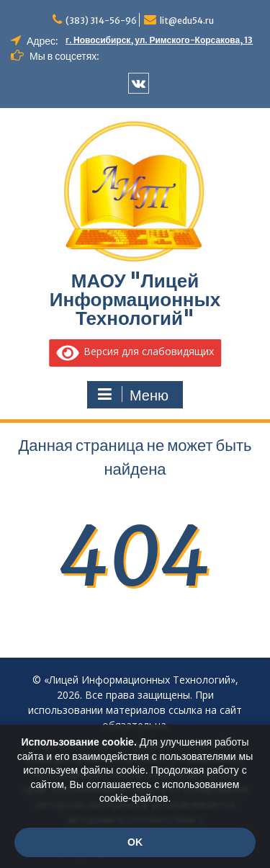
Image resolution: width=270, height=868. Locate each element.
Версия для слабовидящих (135, 351)
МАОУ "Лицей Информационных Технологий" (135, 299)
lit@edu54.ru (187, 21)
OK (135, 842)
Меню (133, 395)
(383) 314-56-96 (101, 21)
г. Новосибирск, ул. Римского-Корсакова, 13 (159, 40)
